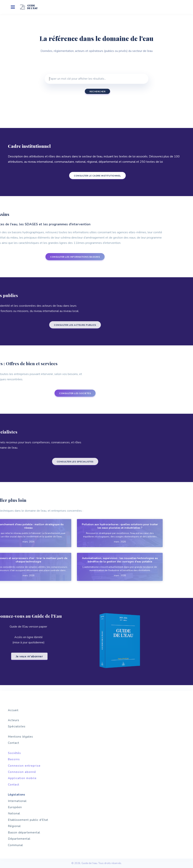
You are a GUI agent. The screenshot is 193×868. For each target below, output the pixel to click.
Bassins (14, 759)
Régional (14, 826)
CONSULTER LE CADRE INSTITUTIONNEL (93, 176)
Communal (15, 845)
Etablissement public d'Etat (28, 820)
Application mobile (22, 778)
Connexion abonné (22, 772)
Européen (15, 807)
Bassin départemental (24, 833)
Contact (14, 743)
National (14, 813)
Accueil (13, 710)
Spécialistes (17, 726)
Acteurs (14, 720)
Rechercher (97, 92)
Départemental (19, 839)
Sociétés (14, 753)
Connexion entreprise (24, 766)
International (17, 801)
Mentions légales (20, 737)
